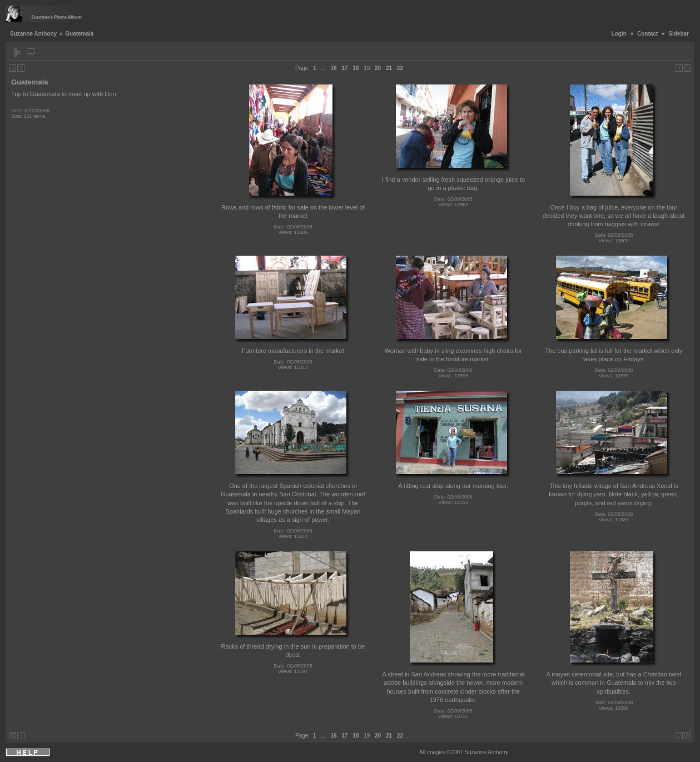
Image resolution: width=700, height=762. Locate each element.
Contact (647, 34)
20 (378, 68)
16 (333, 68)
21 (389, 68)
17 (344, 68)
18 (356, 68)
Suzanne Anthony (33, 34)
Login (619, 34)
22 (400, 68)
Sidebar (679, 34)
